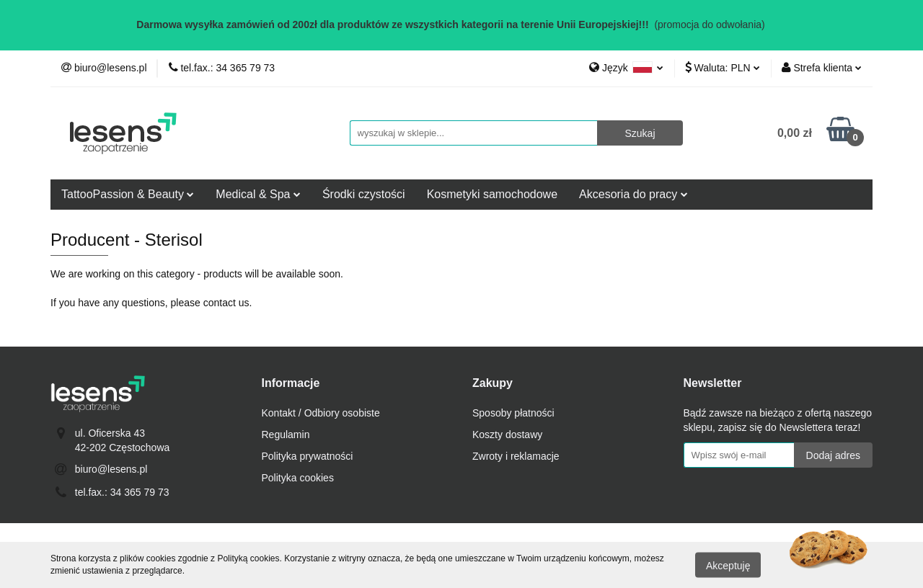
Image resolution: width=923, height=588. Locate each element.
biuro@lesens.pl (111, 469)
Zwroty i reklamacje (516, 456)
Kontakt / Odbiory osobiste (321, 413)
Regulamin (286, 435)
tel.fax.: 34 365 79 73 (122, 492)
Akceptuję (728, 565)
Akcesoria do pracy (633, 194)
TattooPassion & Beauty (128, 194)
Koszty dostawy (507, 435)
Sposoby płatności (513, 413)
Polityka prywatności (308, 456)
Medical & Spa (258, 194)
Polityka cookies (298, 478)
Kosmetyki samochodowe (492, 194)
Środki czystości (364, 194)
